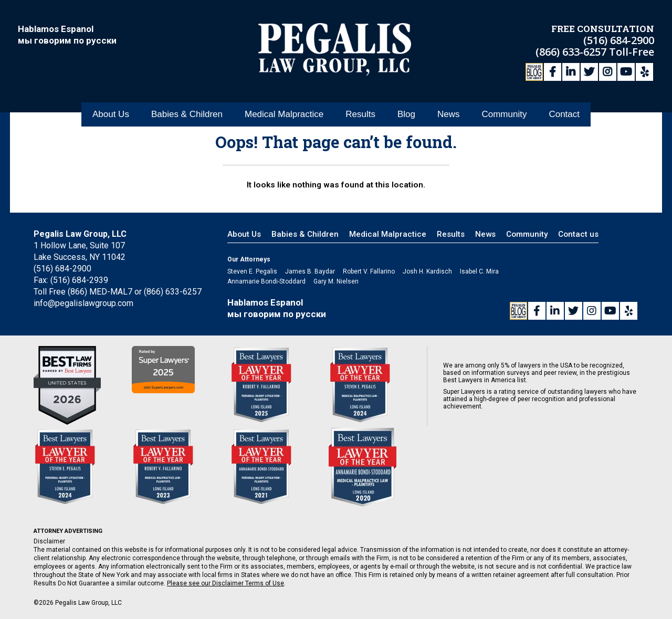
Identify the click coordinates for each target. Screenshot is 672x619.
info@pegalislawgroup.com (83, 303)
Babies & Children (187, 115)
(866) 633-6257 (572, 51)
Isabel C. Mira (479, 271)
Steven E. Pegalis (252, 271)
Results (360, 115)
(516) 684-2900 (619, 40)
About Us (111, 115)
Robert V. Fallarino (369, 271)
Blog (406, 115)
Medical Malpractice (284, 115)
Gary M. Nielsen (336, 281)
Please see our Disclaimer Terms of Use (225, 583)
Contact (564, 115)
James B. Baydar (310, 271)
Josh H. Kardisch (427, 271)
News (449, 115)
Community (504, 115)
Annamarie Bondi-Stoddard (266, 281)
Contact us (578, 234)
